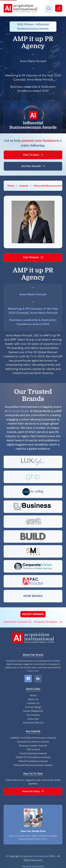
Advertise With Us (33, 723)
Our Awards (33, 715)
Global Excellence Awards (33, 761)
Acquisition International (34, 856)
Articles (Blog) (33, 707)
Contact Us (33, 703)
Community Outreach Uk (18, 622)
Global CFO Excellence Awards (33, 757)
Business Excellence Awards (33, 742)
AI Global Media (18, 411)
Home (11, 186)
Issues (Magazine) (33, 711)
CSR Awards (33, 749)
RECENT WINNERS (33, 614)
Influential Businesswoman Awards (33, 765)
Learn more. (33, 671)
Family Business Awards (33, 753)
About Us (33, 699)
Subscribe (33, 719)
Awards (24, 186)
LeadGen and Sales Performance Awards (33, 738)
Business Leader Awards (33, 746)
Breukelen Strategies (45, 622)
